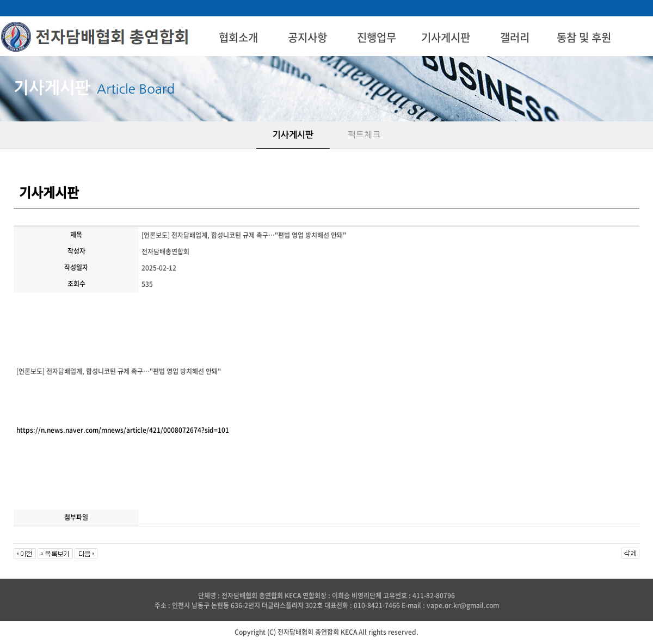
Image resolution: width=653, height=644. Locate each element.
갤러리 (515, 37)
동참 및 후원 (584, 37)
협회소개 (238, 37)
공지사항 (307, 37)
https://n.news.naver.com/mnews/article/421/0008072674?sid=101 (123, 430)
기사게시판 (446, 37)
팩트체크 (364, 134)
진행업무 (377, 37)
